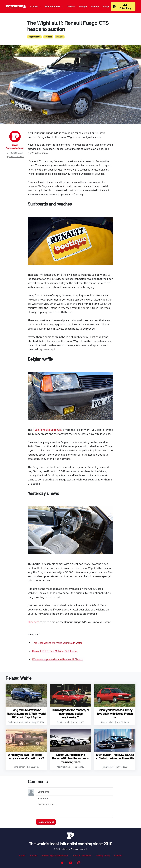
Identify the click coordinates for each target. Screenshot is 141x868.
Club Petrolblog (122, 7)
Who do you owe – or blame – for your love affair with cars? (26, 756)
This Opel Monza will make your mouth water (57, 643)
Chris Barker (19, 767)
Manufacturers (54, 6)
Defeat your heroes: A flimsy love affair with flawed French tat (115, 713)
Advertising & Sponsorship (55, 855)
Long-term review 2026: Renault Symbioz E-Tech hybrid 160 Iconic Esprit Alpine (26, 713)
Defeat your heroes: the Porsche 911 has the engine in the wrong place (70, 758)
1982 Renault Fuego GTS (47, 430)
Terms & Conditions (82, 855)
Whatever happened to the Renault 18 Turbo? (57, 659)
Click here (33, 622)
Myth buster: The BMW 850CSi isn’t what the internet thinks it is (115, 756)
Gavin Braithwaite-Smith (15, 147)
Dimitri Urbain (63, 722)
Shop (106, 6)
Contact (118, 855)
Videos (71, 6)
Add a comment (15, 156)
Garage (83, 6)
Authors (33, 855)
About (22, 855)
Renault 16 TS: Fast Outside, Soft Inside (54, 651)
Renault (60, 37)
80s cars (48, 37)
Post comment (46, 822)
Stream (95, 6)
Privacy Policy (103, 855)
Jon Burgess (108, 767)
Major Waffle (34, 37)
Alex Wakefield (64, 767)
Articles (35, 6)
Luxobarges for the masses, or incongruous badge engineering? (71, 713)
